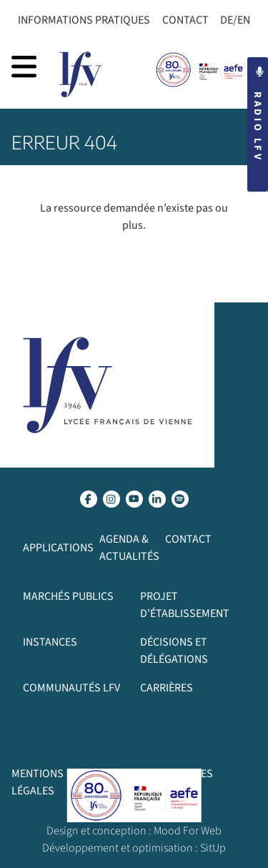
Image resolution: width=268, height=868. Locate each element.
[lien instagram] (111, 499)
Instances (50, 642)
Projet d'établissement (185, 605)
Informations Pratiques (84, 20)
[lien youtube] (134, 499)
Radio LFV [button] (258, 114)
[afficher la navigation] (24, 66)
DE (227, 20)
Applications (58, 548)
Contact (185, 20)
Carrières (167, 688)
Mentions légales (38, 782)
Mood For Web (188, 831)
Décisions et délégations (174, 651)
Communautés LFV (71, 688)
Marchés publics (68, 596)
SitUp (213, 848)
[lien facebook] (89, 499)
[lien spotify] (180, 499)
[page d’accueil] (81, 74)
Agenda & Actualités (129, 548)
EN (244, 20)
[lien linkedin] (157, 499)
